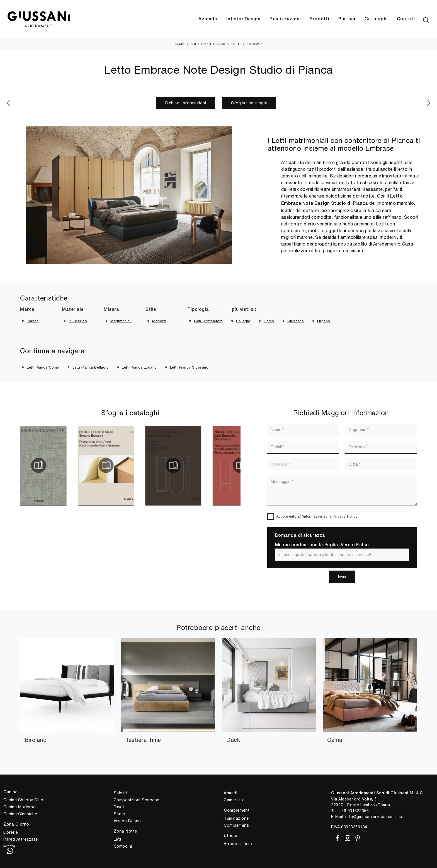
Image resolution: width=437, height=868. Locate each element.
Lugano (324, 321)
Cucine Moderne (19, 807)
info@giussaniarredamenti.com (375, 817)
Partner (347, 19)
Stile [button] (151, 310)
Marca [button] (27, 310)
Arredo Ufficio (238, 844)
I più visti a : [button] (243, 310)
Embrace (255, 44)
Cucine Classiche (20, 814)
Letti (236, 44)
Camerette (234, 800)
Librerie (11, 832)
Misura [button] (111, 310)
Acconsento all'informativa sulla (317, 516)
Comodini (123, 846)
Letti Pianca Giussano (189, 367)
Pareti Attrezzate (21, 839)
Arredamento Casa (208, 44)
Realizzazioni (285, 19)
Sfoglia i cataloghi (249, 103)
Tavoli (119, 807)
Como (269, 321)
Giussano (296, 321)
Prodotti (319, 19)
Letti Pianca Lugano (139, 367)
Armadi (230, 793)
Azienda (208, 19)
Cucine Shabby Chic (23, 800)
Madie (9, 846)
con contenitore (208, 321)
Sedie (119, 814)
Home (179, 44)
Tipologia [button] (198, 310)
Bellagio (243, 321)
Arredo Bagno (127, 821)
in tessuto (78, 321)
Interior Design (243, 19)
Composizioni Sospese (137, 800)
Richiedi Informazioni (186, 103)
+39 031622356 (354, 811)
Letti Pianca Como (43, 367)
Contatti (407, 19)
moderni (159, 321)
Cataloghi (376, 19)
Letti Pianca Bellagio (91, 367)
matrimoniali (121, 321)
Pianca (33, 321)
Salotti (121, 793)
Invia (342, 577)
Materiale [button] (73, 310)
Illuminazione (236, 818)
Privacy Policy (345, 516)
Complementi (237, 825)
